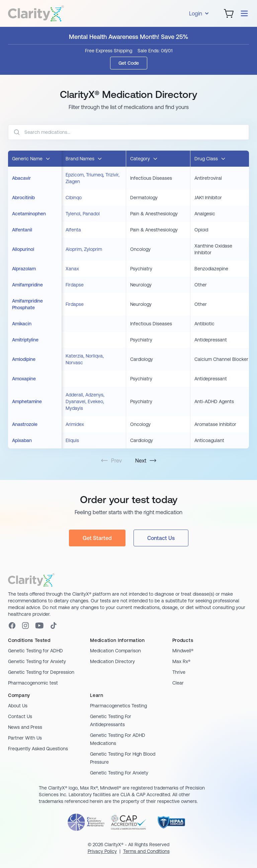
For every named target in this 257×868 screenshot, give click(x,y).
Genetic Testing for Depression (41, 672)
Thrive (179, 672)
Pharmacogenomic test (33, 683)
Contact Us (161, 538)
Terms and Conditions (146, 851)
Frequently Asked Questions (38, 749)
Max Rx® (181, 661)
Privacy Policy (102, 851)
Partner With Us (25, 738)
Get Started (97, 538)
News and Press (25, 727)
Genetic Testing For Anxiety (119, 773)
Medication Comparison (115, 651)
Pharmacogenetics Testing (118, 706)
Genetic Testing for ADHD (35, 651)
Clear (178, 683)
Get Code (129, 63)
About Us (18, 706)
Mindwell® (183, 651)
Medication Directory (112, 661)
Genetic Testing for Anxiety (37, 661)
